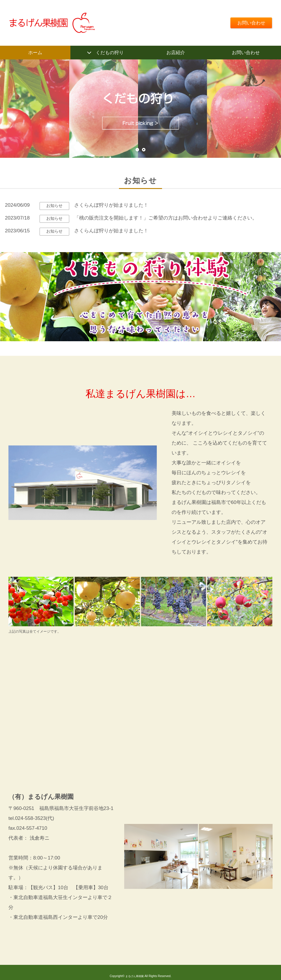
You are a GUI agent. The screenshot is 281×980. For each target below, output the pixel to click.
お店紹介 (176, 53)
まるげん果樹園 (134, 978)
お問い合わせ (250, 23)
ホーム (35, 53)
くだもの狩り (110, 53)
